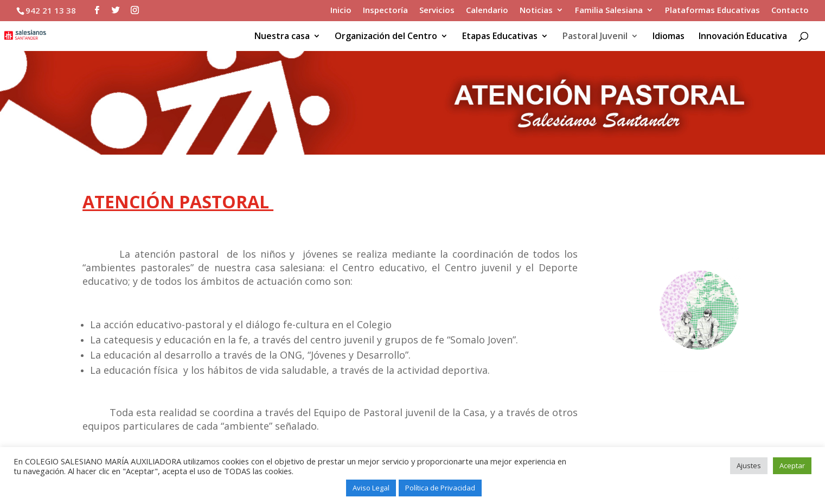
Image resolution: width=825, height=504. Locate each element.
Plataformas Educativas (712, 11)
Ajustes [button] (749, 465)
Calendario (487, 11)
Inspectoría (385, 11)
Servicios (437, 11)
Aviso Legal (371, 488)
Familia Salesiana (609, 11)
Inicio (341, 11)
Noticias (536, 11)
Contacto (790, 11)
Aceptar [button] (792, 465)
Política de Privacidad (440, 488)
